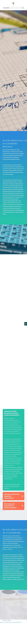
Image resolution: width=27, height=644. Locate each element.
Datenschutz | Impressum (7, 620)
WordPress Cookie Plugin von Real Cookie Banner (11, 622)
